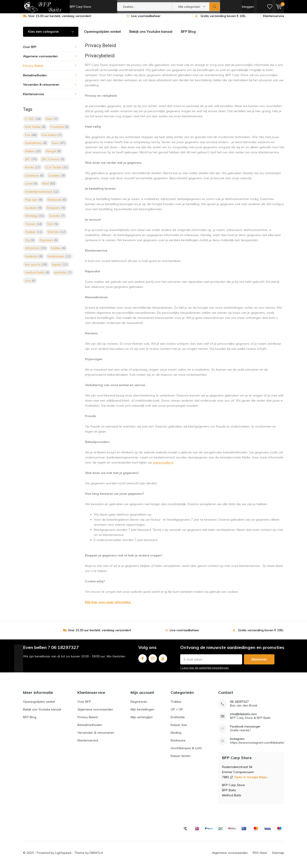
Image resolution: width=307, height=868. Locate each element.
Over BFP (30, 50)
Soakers (33, 211)
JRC (31, 162)
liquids (60, 268)
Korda (33, 171)
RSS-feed (260, 856)
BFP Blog (188, 35)
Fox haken (52, 138)
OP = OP (177, 713)
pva (30, 284)
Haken (33, 154)
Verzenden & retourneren (41, 88)
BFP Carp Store (80, 7)
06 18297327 (239, 705)
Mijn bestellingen (142, 713)
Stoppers (56, 211)
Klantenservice (274, 19)
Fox (31, 138)
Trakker (34, 235)
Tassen (33, 227)
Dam (52, 122)
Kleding (176, 736)
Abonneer (259, 663)
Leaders (57, 179)
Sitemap (278, 856)
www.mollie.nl (163, 466)
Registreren (139, 705)
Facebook (143, 661)
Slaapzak (57, 203)
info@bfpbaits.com (243, 717)
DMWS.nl (96, 856)
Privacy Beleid (33, 69)
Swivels (57, 219)
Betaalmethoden (35, 78)
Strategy (35, 219)
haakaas (34, 260)
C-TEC (33, 122)
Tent (52, 227)
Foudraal (59, 130)
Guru (58, 146)
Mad (49, 187)
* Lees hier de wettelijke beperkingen (205, 671)
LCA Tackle (57, 171)
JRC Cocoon (53, 162)
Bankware (178, 744)
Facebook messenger (245, 730)
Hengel (53, 154)
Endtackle (178, 720)
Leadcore (34, 179)
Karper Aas (179, 728)
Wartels (56, 235)
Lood (31, 187)
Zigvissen (48, 243)
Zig (30, 243)
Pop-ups (34, 203)
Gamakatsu (36, 146)
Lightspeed (63, 856)
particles (63, 276)
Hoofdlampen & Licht (186, 751)
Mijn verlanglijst (142, 720)
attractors (36, 251)
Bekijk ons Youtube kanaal (151, 35)
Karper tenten (181, 759)
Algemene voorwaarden (40, 60)
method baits (37, 276)
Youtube (163, 661)
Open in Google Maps (251, 780)
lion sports (36, 268)
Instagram (153, 661)
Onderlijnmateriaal (42, 195)
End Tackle (35, 130)
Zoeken (215, 7)
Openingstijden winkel (102, 35)
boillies (58, 251)
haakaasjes (59, 260)
